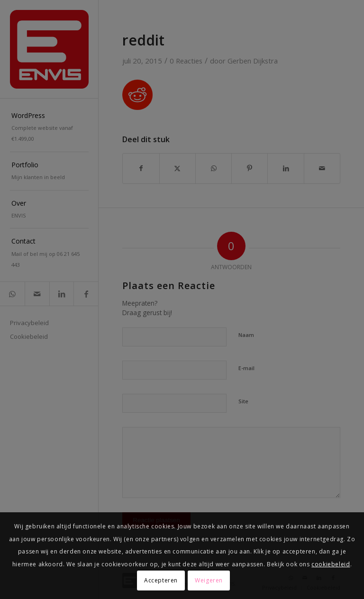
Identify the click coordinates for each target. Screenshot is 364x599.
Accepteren (161, 580)
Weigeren (209, 580)
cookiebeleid (331, 564)
